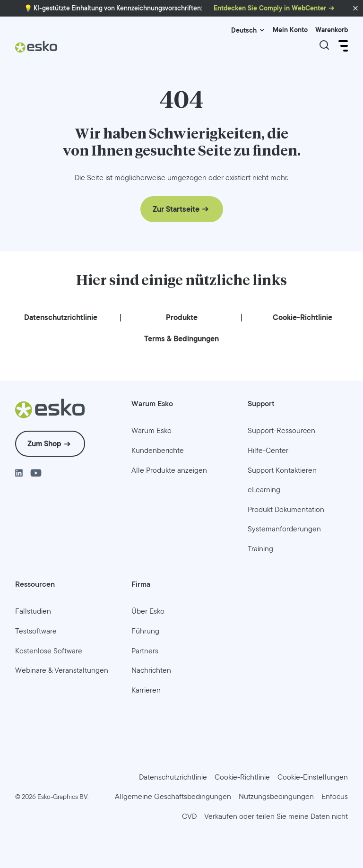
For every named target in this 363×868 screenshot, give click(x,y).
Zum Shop (44, 444)
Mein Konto (290, 30)
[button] (355, 9)
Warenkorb (332, 30)
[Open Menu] (342, 46)
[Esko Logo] (36, 50)
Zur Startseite (176, 209)
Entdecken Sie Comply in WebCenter (270, 8)
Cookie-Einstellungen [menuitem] (313, 777)
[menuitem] (61, 318)
